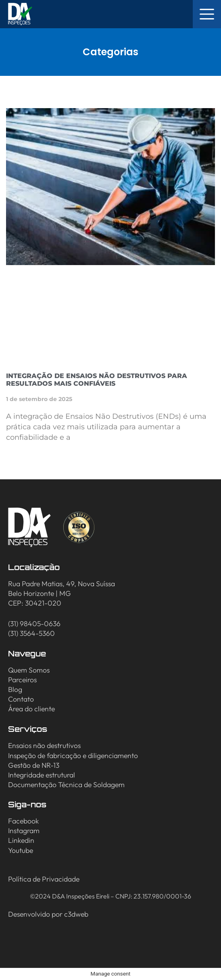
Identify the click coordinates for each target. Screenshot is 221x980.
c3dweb (76, 914)
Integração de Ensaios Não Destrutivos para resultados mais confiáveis (97, 380)
